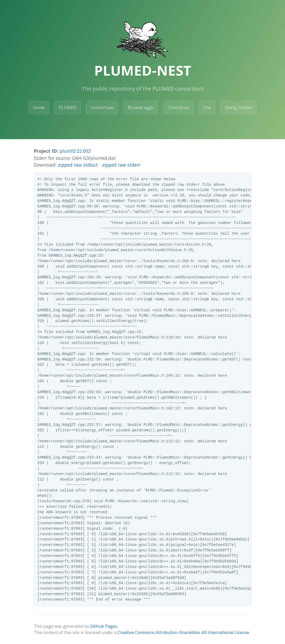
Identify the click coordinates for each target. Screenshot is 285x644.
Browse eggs (141, 108)
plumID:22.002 (75, 151)
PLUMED (68, 108)
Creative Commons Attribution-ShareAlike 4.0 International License (183, 632)
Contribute (178, 108)
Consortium (102, 108)
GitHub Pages (104, 626)
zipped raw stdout (78, 165)
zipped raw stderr (121, 165)
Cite (207, 108)
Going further (238, 108)
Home (39, 108)
